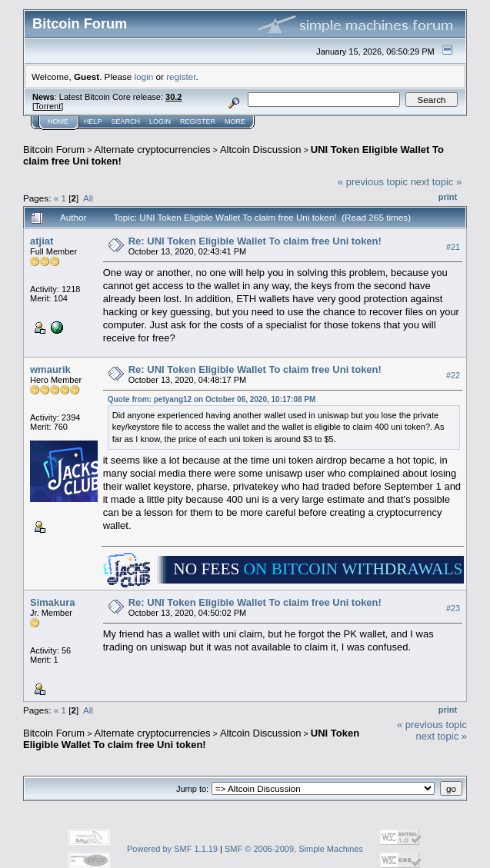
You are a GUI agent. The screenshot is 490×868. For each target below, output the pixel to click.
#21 (453, 247)
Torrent (48, 106)
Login (160, 121)
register (181, 76)
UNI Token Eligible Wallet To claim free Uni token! (191, 739)
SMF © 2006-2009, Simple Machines (294, 849)
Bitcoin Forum (54, 150)
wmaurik (50, 369)
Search (126, 121)
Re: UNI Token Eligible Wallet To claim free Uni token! (255, 241)
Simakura (53, 602)
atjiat (42, 241)
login (144, 76)
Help (93, 121)
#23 (453, 608)
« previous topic (373, 182)
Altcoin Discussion (261, 150)
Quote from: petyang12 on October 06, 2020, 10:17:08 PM (212, 399)
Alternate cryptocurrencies (153, 150)
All (88, 198)
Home (58, 121)
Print (448, 197)
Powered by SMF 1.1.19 (172, 849)
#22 (453, 375)
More (235, 121)
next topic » (437, 182)
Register (198, 121)
